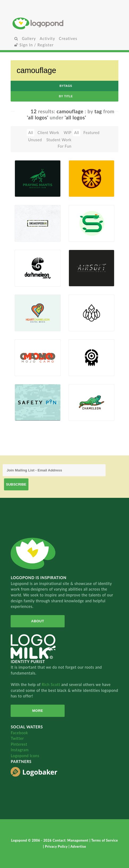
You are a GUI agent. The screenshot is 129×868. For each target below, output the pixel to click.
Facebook (19, 733)
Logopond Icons (25, 756)
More (38, 711)
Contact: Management (71, 840)
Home (64, 23)
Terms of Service (105, 840)
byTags (66, 86)
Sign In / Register (34, 45)
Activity (47, 39)
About (38, 621)
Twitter (17, 738)
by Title (66, 96)
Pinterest (19, 744)
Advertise (78, 847)
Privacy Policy (57, 847)
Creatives (68, 39)
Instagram (20, 750)
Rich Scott (52, 685)
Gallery (29, 39)
